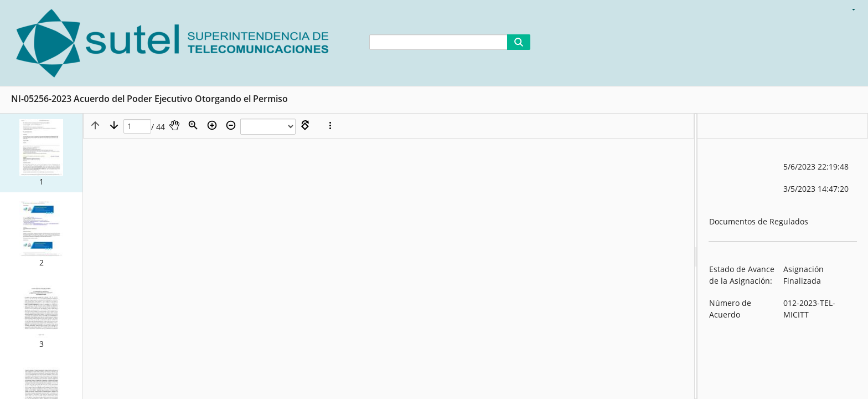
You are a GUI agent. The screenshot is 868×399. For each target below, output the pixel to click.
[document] (783, 256)
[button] (41, 153)
